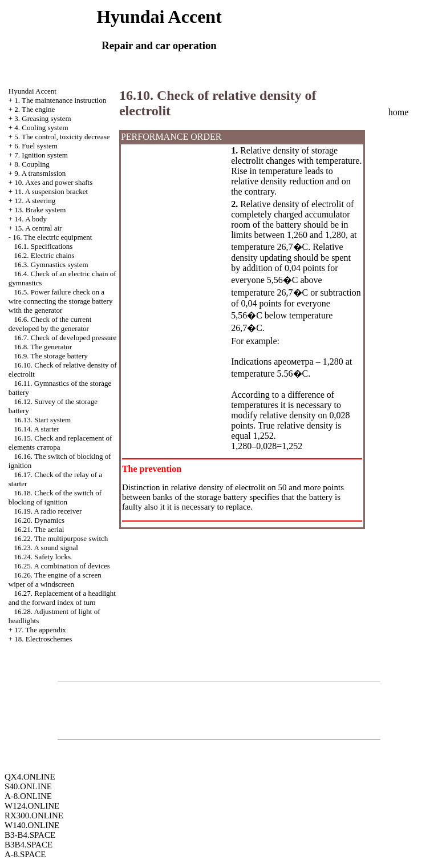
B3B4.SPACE (29, 845)
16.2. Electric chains (44, 255)
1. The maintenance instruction (60, 100)
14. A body (31, 219)
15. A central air (38, 228)
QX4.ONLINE (30, 777)
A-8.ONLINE (28, 796)
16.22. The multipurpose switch (61, 538)
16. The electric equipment (52, 237)
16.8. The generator (43, 347)
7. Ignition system (41, 155)
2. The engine (35, 109)
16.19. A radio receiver (48, 511)
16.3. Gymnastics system (51, 265)
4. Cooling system (41, 128)
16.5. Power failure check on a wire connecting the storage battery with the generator (61, 301)
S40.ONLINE (28, 786)
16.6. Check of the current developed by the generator (50, 324)
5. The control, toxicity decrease (62, 137)
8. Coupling (32, 164)
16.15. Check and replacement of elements (60, 443)
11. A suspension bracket (51, 191)
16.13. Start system (43, 420)
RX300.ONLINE (34, 815)
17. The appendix (40, 630)
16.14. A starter (37, 429)
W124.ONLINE (32, 806)
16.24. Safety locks (43, 557)
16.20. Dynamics (39, 520)
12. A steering (35, 201)
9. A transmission (40, 173)
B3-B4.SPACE (30, 835)
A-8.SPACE (25, 854)
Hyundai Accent (33, 91)
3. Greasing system (42, 118)
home (399, 112)
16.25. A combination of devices (62, 566)
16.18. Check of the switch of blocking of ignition (55, 497)
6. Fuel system (36, 146)
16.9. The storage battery (51, 356)
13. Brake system (40, 210)
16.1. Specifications (44, 246)
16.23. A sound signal (46, 548)
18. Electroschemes (43, 639)
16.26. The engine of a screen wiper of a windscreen (55, 580)
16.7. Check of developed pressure (66, 338)
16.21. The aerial (39, 529)
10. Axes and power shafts (53, 182)
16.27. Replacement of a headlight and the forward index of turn (62, 598)
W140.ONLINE (32, 825)
